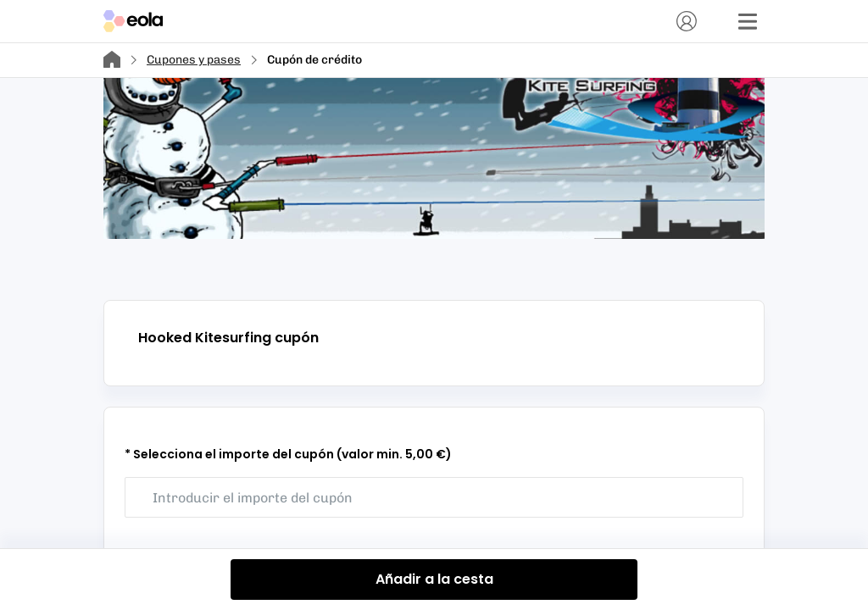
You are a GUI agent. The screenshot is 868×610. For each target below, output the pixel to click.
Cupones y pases (194, 60)
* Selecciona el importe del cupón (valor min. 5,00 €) (288, 454)
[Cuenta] (687, 21)
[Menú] (748, 21)
